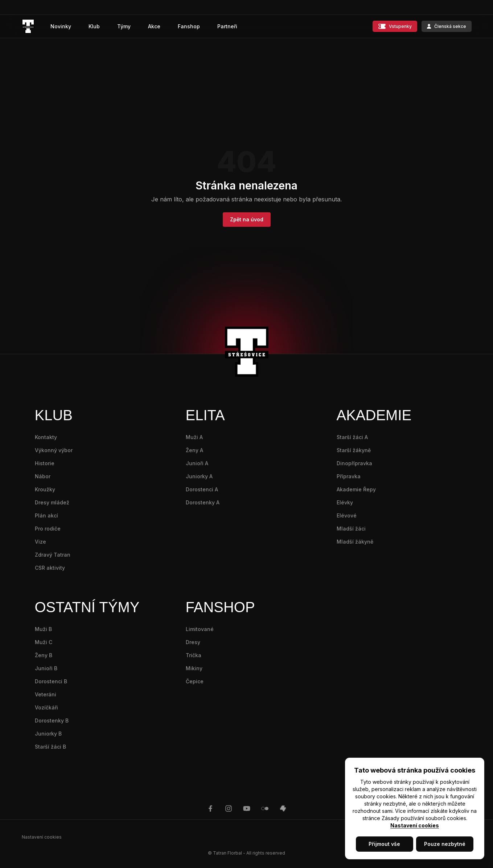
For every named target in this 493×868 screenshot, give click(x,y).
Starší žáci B (50, 747)
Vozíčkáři (46, 707)
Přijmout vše (384, 844)
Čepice (195, 681)
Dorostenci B (51, 681)
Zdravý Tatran (53, 555)
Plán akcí (46, 515)
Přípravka (349, 476)
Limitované (200, 629)
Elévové (347, 515)
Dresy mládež (52, 502)
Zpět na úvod (247, 219)
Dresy (193, 642)
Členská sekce (447, 26)
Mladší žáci (351, 529)
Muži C (44, 642)
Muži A (194, 437)
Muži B (43, 629)
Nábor (43, 476)
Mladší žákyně (355, 542)
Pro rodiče (48, 529)
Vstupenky (395, 26)
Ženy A (194, 450)
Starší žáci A (352, 437)
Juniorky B (48, 734)
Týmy (124, 26)
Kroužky (45, 489)
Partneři (227, 26)
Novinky (61, 26)
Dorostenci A (202, 489)
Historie (45, 463)
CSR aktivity (50, 568)
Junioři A (197, 463)
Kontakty (46, 437)
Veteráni (46, 694)
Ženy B (44, 655)
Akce (154, 26)
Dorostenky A (203, 502)
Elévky (345, 502)
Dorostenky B (52, 720)
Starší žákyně (354, 450)
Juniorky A (199, 476)
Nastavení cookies (415, 825)
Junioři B (46, 668)
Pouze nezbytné (445, 844)
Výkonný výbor (54, 450)
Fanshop (189, 26)
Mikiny (194, 668)
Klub (94, 26)
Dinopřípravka (354, 463)
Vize (40, 542)
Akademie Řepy (356, 489)
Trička (194, 655)
